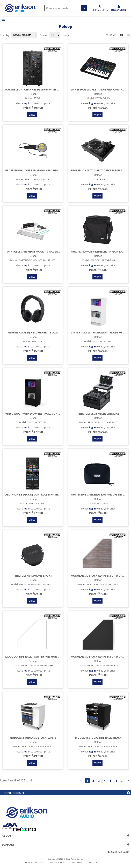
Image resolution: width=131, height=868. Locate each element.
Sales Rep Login (120, 852)
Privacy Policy (57, 863)
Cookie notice (77, 863)
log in (27, 103)
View (32, 115)
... (122, 781)
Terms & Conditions (34, 863)
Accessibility (95, 863)
